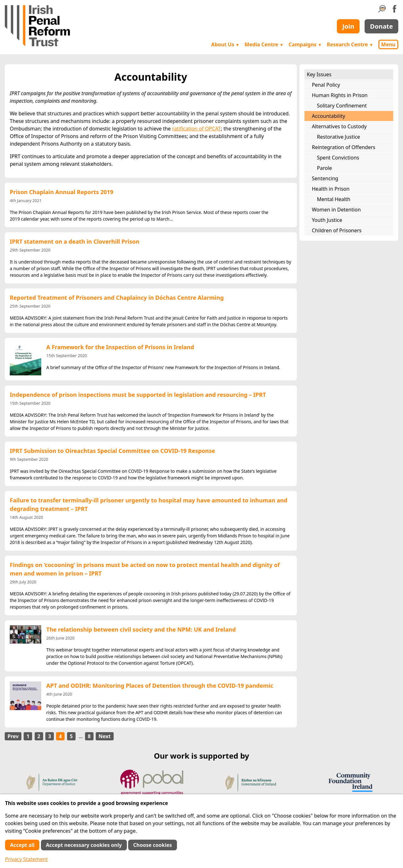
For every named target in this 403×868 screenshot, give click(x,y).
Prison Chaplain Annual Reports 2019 (62, 192)
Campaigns (305, 44)
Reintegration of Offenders (344, 147)
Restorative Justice (339, 137)
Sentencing (325, 178)
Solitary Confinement (342, 106)
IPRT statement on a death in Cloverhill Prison (75, 241)
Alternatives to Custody (339, 126)
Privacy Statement (26, 859)
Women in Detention (336, 210)
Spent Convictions (338, 158)
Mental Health (334, 199)
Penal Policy (326, 85)
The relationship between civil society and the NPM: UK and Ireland (141, 629)
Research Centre (350, 44)
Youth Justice (327, 220)
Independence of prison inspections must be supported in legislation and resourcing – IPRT (138, 395)
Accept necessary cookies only (84, 845)
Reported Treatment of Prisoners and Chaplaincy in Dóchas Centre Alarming (117, 298)
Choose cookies (153, 845)
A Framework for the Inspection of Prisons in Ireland (120, 347)
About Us (225, 44)
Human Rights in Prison (340, 95)
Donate (381, 26)
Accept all (22, 845)
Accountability (329, 116)
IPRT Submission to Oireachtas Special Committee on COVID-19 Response (112, 451)
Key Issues (319, 74)
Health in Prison (331, 189)
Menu (388, 44)
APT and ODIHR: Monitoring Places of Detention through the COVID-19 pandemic (160, 686)
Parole (325, 168)
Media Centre (264, 44)
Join (348, 26)
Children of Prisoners (337, 230)
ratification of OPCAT (197, 129)
